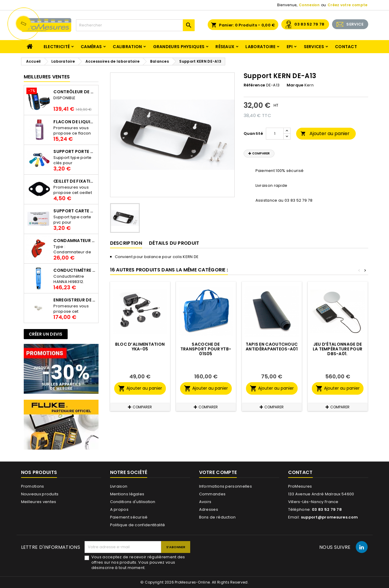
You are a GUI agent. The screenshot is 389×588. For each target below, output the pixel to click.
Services (314, 47)
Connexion (309, 5)
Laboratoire (260, 47)
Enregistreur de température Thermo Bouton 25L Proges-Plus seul (74, 300)
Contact (346, 47)
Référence (254, 85)
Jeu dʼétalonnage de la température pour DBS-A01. (338, 349)
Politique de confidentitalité (138, 525)
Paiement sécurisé (129, 517)
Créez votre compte (347, 5)
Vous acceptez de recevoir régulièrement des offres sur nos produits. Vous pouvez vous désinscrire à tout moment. (138, 562)
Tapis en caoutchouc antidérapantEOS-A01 (272, 347)
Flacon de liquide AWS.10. (74, 122)
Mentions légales (127, 494)
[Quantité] (275, 134)
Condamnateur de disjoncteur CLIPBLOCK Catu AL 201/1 (74, 241)
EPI (290, 47)
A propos (119, 509)
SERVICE (355, 24)
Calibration (127, 47)
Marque (295, 85)
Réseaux (225, 47)
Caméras (91, 47)
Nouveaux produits (40, 494)
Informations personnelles (226, 486)
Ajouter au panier (325, 133)
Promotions (33, 486)
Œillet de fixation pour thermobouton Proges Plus (74, 181)
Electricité (57, 47)
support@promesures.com (330, 517)
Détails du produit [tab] (174, 243)
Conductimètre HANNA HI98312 (74, 270)
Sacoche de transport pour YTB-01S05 (206, 349)
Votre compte (218, 472)
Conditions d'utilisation (133, 502)
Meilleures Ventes (47, 77)
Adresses (209, 509)
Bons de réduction (217, 517)
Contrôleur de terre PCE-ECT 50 (74, 92)
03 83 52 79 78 (309, 24)
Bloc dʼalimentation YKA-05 (140, 347)
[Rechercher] (135, 25)
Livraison (119, 486)
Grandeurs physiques (179, 47)
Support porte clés (74, 151)
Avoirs (205, 502)
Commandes (212, 494)
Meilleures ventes (39, 502)
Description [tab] (126, 243)
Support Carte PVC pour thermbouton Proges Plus (74, 211)
